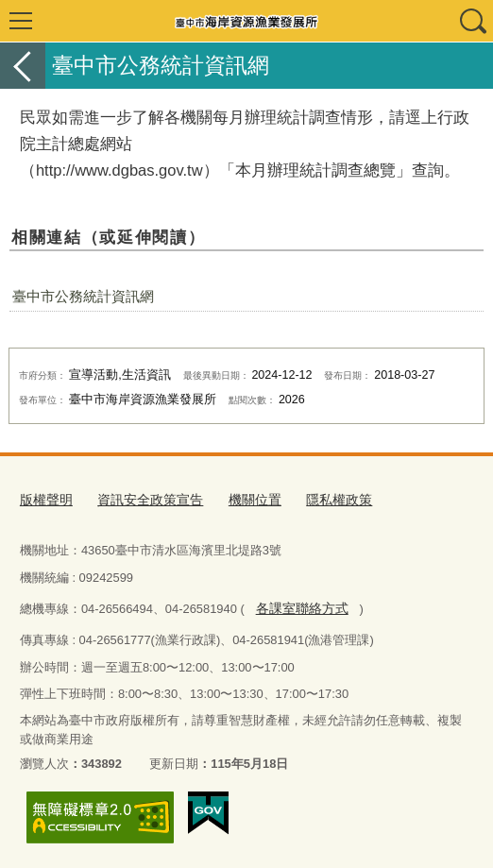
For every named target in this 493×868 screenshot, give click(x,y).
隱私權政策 (322, 499)
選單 (21, 21)
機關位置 (242, 499)
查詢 (472, 21)
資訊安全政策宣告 (143, 499)
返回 (23, 66)
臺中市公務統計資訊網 (83, 296)
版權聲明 (44, 499)
